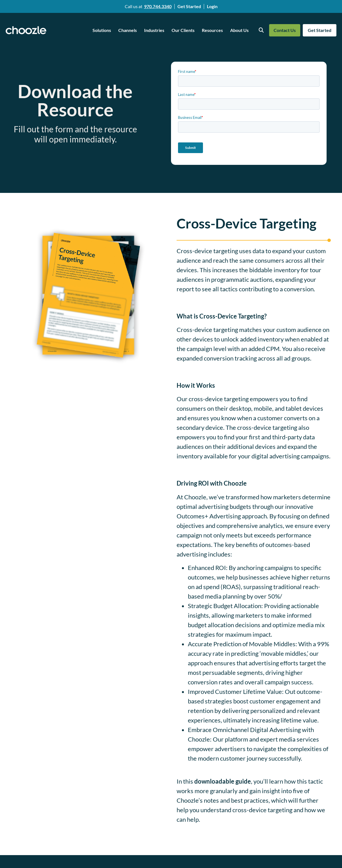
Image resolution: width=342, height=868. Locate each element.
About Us (239, 30)
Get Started (189, 6)
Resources (212, 30)
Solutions (102, 30)
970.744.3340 (158, 6)
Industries (154, 30)
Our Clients (183, 30)
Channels (128, 30)
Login (212, 6)
